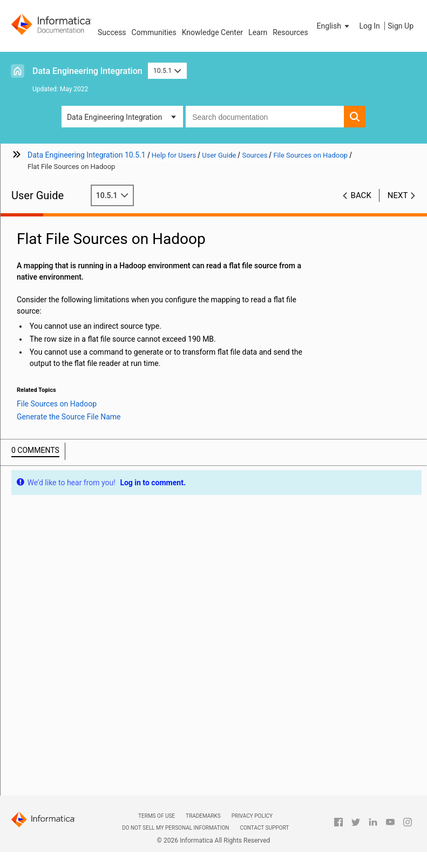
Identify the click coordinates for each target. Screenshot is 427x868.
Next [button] (398, 195)
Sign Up (401, 26)
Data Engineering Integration (87, 71)
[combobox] (265, 117)
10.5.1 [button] (167, 70)
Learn (258, 32)
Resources (290, 32)
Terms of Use (157, 816)
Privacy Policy (252, 816)
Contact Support (264, 828)
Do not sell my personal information (175, 828)
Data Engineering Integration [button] (114, 117)
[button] (334, 26)
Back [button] (361, 195)
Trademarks (203, 816)
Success (112, 32)
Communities (154, 32)
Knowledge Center (212, 32)
